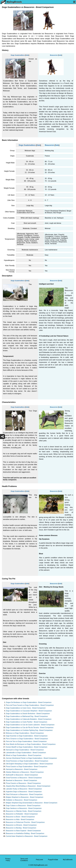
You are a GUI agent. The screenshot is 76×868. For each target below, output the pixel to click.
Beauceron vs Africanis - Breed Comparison (21, 825)
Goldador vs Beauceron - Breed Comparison (22, 800)
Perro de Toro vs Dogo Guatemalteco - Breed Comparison (26, 741)
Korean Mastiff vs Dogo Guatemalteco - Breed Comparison (27, 747)
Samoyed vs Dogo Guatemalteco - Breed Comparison (25, 750)
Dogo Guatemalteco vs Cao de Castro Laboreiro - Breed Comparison (30, 725)
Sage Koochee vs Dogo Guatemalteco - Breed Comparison (27, 736)
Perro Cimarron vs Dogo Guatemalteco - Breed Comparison (27, 739)
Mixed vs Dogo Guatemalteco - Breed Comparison (24, 755)
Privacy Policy (8, 860)
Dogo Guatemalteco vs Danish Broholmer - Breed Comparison (28, 714)
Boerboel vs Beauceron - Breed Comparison (21, 780)
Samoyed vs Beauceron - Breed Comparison (22, 769)
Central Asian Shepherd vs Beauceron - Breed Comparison (27, 836)
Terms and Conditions (24, 860)
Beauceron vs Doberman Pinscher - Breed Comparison (25, 822)
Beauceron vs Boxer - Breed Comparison (20, 817)
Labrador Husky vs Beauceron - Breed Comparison (24, 789)
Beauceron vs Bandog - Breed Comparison (21, 828)
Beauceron (54, 55)
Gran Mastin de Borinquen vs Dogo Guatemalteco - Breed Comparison (31, 744)
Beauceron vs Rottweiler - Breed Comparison (22, 814)
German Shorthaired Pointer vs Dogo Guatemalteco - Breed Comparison (31, 758)
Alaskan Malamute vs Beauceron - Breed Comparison (25, 772)
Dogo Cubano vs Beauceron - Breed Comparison (23, 806)
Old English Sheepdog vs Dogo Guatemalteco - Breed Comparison (29, 764)
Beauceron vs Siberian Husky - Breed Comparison (24, 811)
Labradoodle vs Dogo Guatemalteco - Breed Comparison (26, 753)
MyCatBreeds (68, 860)
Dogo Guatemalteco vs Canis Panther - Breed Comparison (27, 722)
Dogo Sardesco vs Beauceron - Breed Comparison (24, 808)
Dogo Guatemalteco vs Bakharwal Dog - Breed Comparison (27, 716)
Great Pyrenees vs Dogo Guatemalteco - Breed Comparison (27, 761)
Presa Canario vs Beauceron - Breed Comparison (23, 783)
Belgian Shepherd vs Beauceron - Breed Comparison (25, 797)
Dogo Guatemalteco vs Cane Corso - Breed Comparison (26, 708)
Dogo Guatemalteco (18, 55)
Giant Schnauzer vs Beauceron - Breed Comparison (24, 794)
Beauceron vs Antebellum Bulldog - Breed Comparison (25, 833)
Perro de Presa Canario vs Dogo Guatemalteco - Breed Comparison (30, 705)
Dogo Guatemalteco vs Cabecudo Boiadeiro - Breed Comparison (29, 719)
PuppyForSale (53, 860)
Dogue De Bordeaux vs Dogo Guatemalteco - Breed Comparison (29, 702)
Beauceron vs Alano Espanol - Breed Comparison (23, 831)
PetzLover (39, 860)
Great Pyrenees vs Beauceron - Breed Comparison (24, 778)
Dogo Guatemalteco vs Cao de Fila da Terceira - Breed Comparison (30, 727)
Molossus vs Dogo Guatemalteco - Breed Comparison (25, 733)
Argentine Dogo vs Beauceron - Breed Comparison (24, 792)
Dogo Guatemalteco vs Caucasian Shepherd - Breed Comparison (29, 711)
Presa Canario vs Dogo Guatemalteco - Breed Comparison (27, 767)
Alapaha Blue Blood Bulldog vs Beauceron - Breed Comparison (28, 786)
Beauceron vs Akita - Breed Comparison (20, 819)
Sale (27, 55)
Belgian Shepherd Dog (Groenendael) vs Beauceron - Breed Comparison (32, 803)
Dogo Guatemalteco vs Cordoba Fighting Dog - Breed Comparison (29, 730)
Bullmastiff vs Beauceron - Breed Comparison (22, 775)
